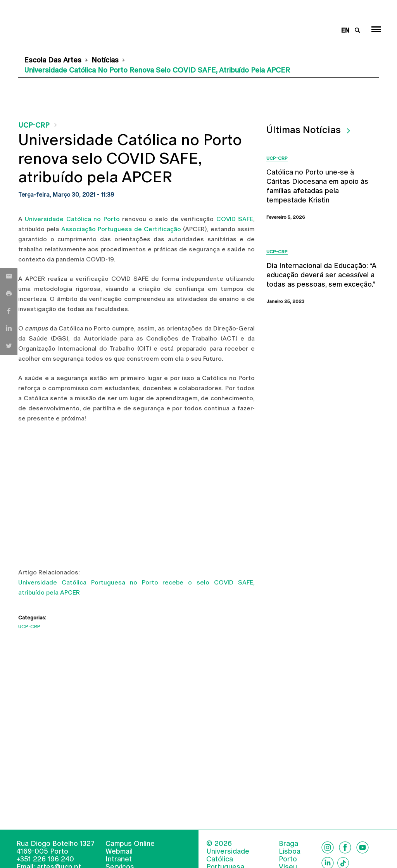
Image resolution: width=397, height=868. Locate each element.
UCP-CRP (34, 125)
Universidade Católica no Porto (72, 219)
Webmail (119, 851)
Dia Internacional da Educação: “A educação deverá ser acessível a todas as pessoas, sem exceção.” (321, 275)
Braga (288, 844)
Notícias (105, 60)
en (345, 30)
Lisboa (290, 851)
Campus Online (130, 843)
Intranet (119, 859)
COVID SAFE (235, 219)
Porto (288, 859)
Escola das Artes (53, 60)
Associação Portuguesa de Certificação (121, 229)
